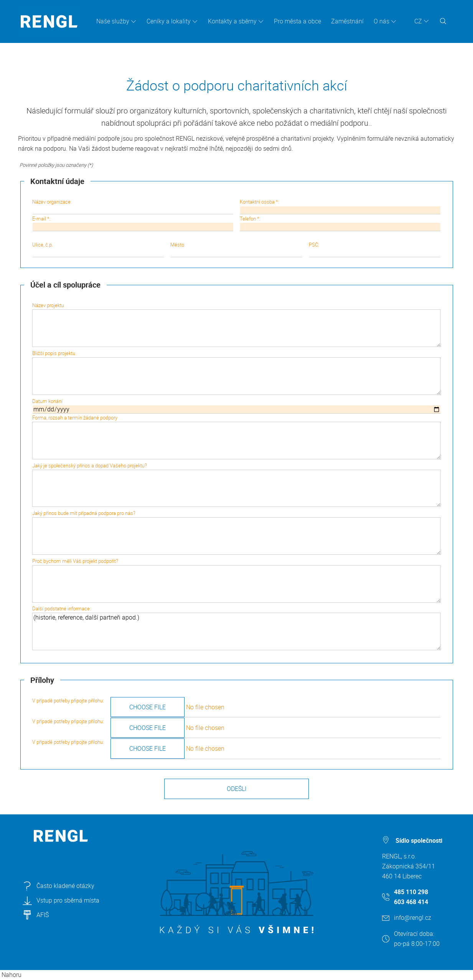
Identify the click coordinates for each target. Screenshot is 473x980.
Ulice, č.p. (98, 249)
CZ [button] (418, 21)
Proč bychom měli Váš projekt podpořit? (236, 580)
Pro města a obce (297, 21)
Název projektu (236, 324)
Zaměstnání (347, 21)
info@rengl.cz (413, 918)
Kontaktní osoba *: (340, 206)
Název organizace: (133, 206)
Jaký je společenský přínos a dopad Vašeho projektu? (236, 485)
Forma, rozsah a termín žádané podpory (236, 437)
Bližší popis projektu (236, 372)
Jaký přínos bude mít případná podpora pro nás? (236, 532)
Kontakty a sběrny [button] (232, 21)
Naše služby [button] (113, 21)
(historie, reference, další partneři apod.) (236, 631)
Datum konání (236, 406)
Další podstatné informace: (236, 628)
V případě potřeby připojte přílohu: (236, 707)
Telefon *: (340, 223)
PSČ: (375, 249)
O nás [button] (382, 21)
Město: (236, 249)
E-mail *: (133, 223)
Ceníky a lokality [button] (169, 21)
